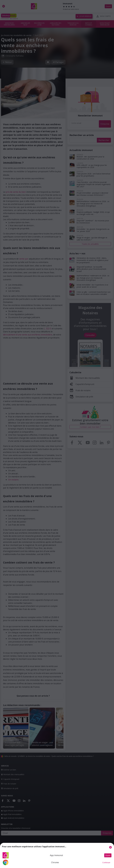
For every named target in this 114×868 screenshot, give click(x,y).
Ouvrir (108, 855)
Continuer (106, 862)
